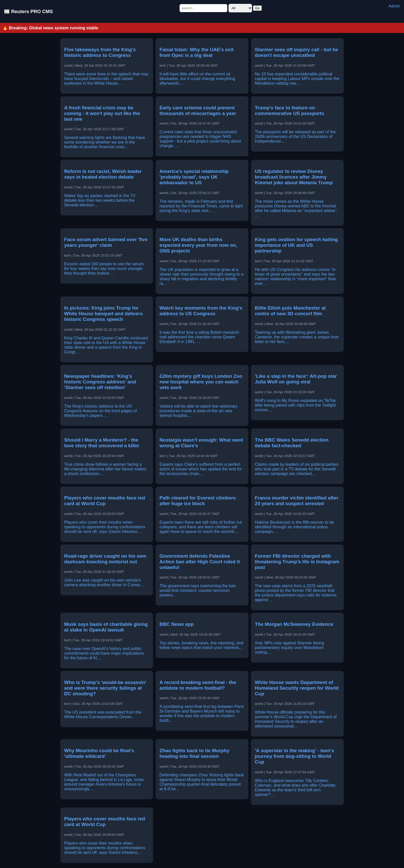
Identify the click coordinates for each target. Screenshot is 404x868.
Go (257, 8)
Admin (394, 6)
